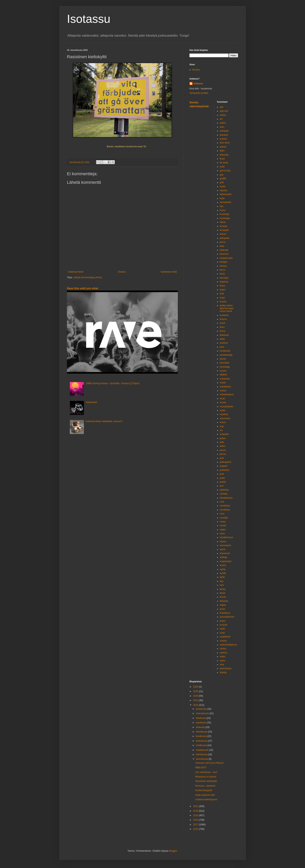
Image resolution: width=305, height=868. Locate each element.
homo (223, 210)
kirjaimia (224, 282)
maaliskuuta (202, 750)
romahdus (225, 506)
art (221, 119)
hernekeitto (226, 202)
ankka (223, 115)
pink (222, 458)
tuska (223, 621)
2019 (196, 815)
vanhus (224, 653)
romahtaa (225, 510)
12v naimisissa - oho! (206, 772)
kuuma (223, 319)
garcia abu (225, 171)
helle (222, 198)
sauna (223, 541)
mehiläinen (225, 387)
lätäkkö (223, 375)
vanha (223, 649)
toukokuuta (202, 741)
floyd (222, 159)
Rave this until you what (83, 288)
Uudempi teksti (76, 272)
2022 (196, 705)
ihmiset (223, 226)
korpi (222, 298)
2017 (196, 825)
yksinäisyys (226, 668)
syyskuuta (201, 723)
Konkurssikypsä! (204, 790)
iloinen (223, 234)
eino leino (225, 143)
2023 (196, 700)
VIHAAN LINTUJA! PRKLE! (209, 763)
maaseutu (225, 379)
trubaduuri (225, 613)
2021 (196, 806)
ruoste (223, 526)
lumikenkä (225, 351)
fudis (222, 167)
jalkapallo (225, 238)
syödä (223, 573)
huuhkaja (225, 214)
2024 (196, 696)
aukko (223, 123)
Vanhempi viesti (169, 272)
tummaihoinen (227, 617)
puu (222, 486)
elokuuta (201, 727)
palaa (223, 438)
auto (222, 127)
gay (222, 175)
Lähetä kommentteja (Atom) (88, 277)
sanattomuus (227, 537)
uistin (223, 629)
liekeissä (224, 335)
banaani (224, 135)
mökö (223, 410)
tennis (223, 597)
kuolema (224, 315)
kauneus (224, 254)
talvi (222, 585)
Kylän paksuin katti (205, 795)
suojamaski (226, 561)
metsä (223, 391)
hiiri (222, 206)
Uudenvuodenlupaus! (206, 799)
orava (223, 422)
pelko (223, 446)
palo (222, 442)
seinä (223, 549)
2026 (196, 687)
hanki (223, 187)
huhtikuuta (202, 745)
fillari (222, 151)
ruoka (223, 522)
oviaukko (224, 434)
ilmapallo (224, 230)
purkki (223, 482)
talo (222, 581)
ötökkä (223, 673)
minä (222, 399)
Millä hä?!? (201, 768)
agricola (224, 111)
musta (223, 402)
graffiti (223, 179)
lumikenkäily (226, 355)
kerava (223, 266)
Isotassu (89, 19)
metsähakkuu (227, 394)
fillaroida (224, 155)
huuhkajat (225, 218)
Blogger (173, 851)
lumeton (224, 343)
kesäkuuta (202, 736)
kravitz (223, 302)
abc (222, 107)
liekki (222, 339)
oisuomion (225, 418)
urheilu (223, 641)
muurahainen (227, 407)
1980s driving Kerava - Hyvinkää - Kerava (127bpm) (113, 383)
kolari (223, 290)
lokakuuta (201, 718)
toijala (223, 605)
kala (222, 246)
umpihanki (225, 637)
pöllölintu (224, 490)
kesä (222, 274)
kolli (222, 294)
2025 (196, 691)
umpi (222, 633)
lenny (223, 331)
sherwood (225, 553)
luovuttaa (225, 363)
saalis (223, 530)
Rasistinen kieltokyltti (206, 781)
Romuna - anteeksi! (205, 786)
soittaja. (224, 557)
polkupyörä (226, 462)
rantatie (224, 494)
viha (222, 665)
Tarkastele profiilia (199, 93)
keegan (224, 262)
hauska (224, 190)
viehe (223, 661)
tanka (223, 589)
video (223, 657)
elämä (223, 147)
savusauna (225, 545)
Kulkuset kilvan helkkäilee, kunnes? (104, 421)
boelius (223, 139)
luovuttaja (225, 367)
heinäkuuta (202, 732)
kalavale (224, 250)
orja (222, 426)
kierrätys (224, 278)
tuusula (224, 625)
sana (222, 533)
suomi (223, 565)
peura (223, 450)
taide (222, 577)
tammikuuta (202, 759)
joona (223, 242)
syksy (223, 569)
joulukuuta (202, 709)
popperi (224, 466)
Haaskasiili (91, 402)
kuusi (223, 323)
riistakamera (226, 498)
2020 (196, 811)
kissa (222, 286)
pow (222, 474)
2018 (196, 820)
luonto (223, 359)
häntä (223, 222)
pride (222, 478)
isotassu (198, 84)
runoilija (224, 518)
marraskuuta (203, 713)
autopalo (224, 131)
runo (222, 514)
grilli (222, 182)
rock (222, 502)
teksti (223, 593)
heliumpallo (226, 194)
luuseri (223, 371)
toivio (223, 609)
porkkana (225, 470)
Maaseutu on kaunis (206, 777)
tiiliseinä (224, 601)
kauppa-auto (226, 258)
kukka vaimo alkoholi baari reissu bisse (227, 308)
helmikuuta (202, 754)
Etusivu (122, 272)
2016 (196, 829)
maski (223, 383)
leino (222, 327)
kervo (223, 270)
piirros (223, 454)
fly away (224, 163)
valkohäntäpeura (228, 645)
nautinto (224, 414)
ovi (221, 430)
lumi (222, 347)
